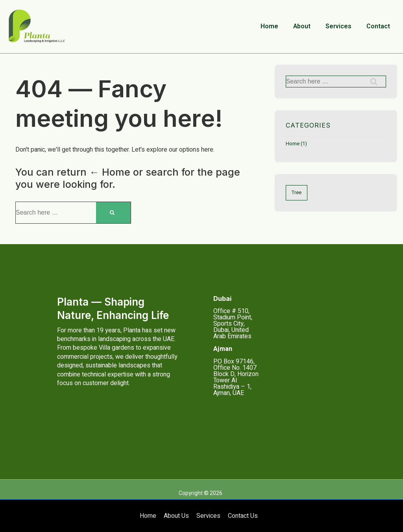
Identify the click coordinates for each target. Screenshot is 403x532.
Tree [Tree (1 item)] (297, 192)
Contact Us (243, 516)
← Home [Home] (110, 172)
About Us (176, 516)
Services (338, 26)
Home (269, 26)
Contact (378, 26)
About (302, 26)
